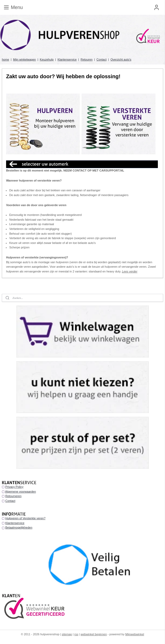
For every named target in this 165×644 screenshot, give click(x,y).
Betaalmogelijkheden (19, 527)
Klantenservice (67, 59)
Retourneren (13, 496)
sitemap (67, 634)
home (6, 59)
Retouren (86, 59)
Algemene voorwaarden (20, 492)
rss (76, 634)
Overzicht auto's (121, 59)
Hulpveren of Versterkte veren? (25, 518)
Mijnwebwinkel (135, 634)
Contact (101, 59)
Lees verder (130, 271)
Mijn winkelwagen (24, 59)
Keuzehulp (47, 59)
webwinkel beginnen (94, 634)
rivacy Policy (15, 487)
